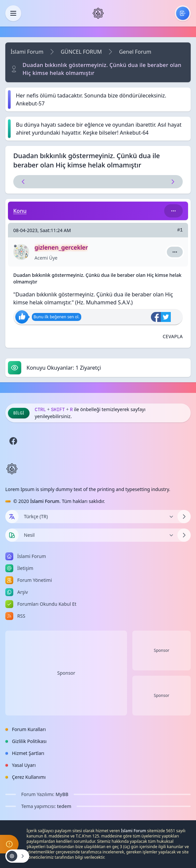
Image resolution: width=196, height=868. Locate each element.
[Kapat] (13, 13)
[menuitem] (183, 13)
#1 (180, 230)
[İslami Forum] (98, 13)
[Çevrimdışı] (15, 246)
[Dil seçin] (12, 517)
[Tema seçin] (12, 535)
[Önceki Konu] (56, 182)
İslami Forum (27, 52)
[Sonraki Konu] (140, 182)
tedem (64, 806)
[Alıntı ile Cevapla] (173, 337)
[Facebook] (13, 441)
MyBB (62, 794)
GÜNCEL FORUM (81, 52)
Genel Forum (135, 52)
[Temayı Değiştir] (98, 535)
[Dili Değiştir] (98, 517)
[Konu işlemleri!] (17, 856)
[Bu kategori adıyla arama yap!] (173, 211)
